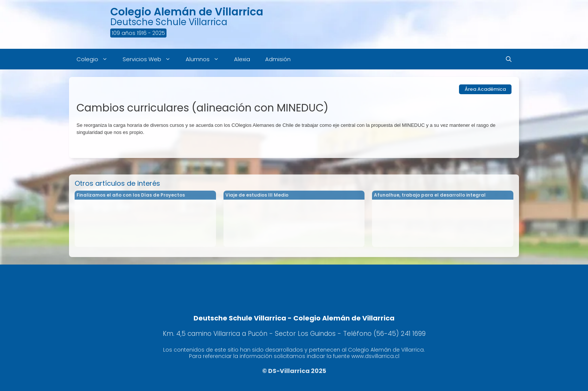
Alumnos (206, 59)
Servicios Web (150, 59)
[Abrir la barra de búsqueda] (509, 59)
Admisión (278, 59)
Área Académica (485, 89)
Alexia (242, 59)
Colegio (96, 59)
